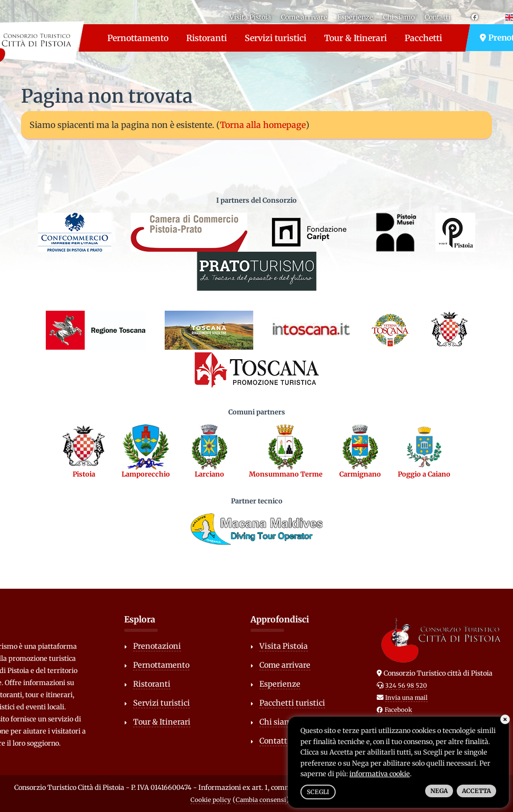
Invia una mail (406, 698)
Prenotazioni (157, 646)
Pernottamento (138, 38)
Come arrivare (304, 17)
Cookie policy (211, 800)
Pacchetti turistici (292, 703)
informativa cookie (380, 774)
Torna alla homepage (263, 125)
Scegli (318, 792)
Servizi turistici (275, 38)
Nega (439, 791)
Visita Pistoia (250, 17)
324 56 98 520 (406, 686)
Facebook (394, 710)
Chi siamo (399, 17)
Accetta (476, 791)
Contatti (437, 17)
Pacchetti (423, 38)
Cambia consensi (261, 800)
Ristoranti (207, 38)
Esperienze (355, 17)
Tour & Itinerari (355, 38)
